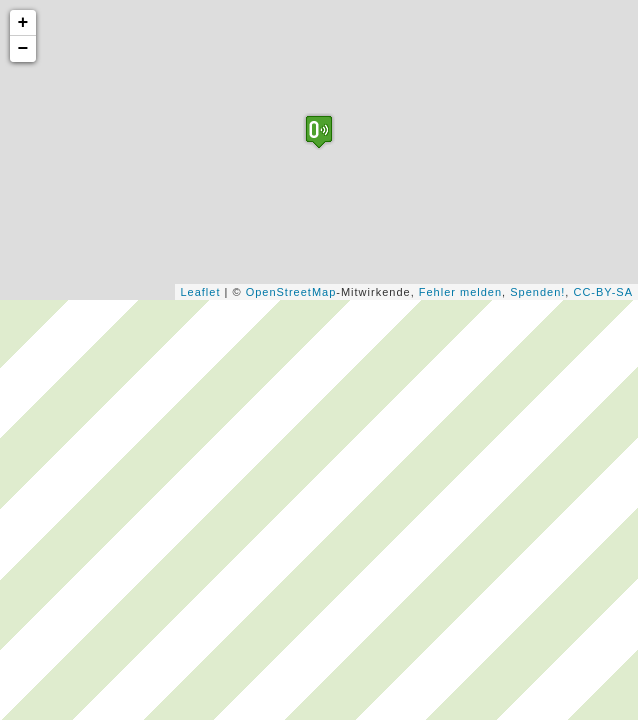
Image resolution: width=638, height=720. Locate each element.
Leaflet (200, 292)
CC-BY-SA (603, 292)
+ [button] (24, 23)
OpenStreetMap (291, 292)
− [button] (24, 49)
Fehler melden (460, 292)
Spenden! (537, 292)
